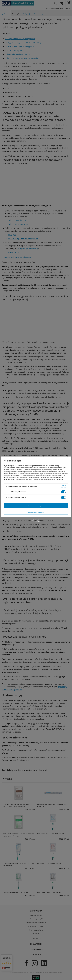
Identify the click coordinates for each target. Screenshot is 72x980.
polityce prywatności (26, 472)
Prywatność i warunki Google (34, 474)
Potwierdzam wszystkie (36, 506)
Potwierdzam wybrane (36, 512)
